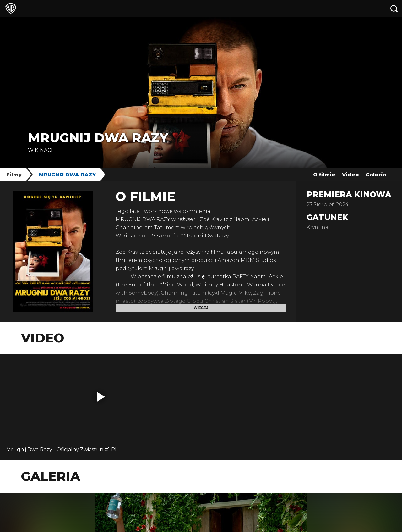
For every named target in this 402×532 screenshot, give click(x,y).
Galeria (376, 175)
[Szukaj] (394, 9)
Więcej (201, 308)
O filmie (324, 175)
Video (350, 175)
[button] (101, 397)
